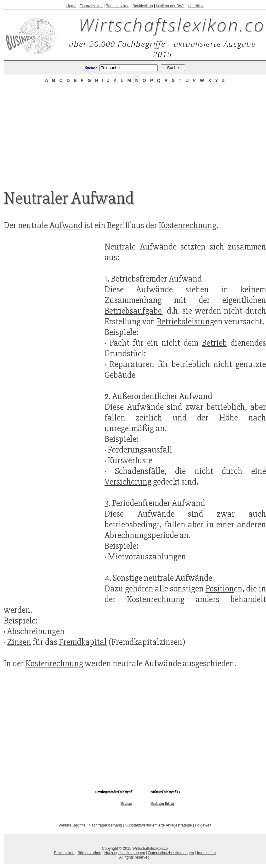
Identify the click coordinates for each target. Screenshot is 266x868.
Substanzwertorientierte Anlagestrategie (159, 825)
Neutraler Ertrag (162, 804)
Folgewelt (203, 825)
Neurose (126, 804)
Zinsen (19, 642)
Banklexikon (143, 6)
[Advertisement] (135, 133)
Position (220, 589)
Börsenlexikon (118, 6)
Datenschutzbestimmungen (171, 853)
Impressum (206, 853)
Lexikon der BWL (170, 6)
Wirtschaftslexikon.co (172, 25)
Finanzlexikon (91, 6)
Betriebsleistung (185, 321)
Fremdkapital (83, 642)
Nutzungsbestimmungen (125, 853)
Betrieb (214, 343)
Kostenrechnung (187, 225)
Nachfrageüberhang (105, 825)
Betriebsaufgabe (133, 311)
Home (71, 6)
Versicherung (128, 482)
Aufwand (66, 225)
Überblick (195, 6)
